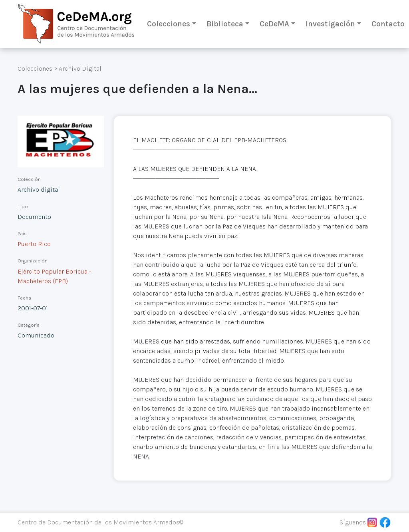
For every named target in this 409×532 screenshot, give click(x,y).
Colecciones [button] (169, 24)
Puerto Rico (34, 244)
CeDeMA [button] (274, 24)
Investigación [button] (330, 24)
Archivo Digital (80, 68)
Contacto (388, 24)
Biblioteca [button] (225, 24)
